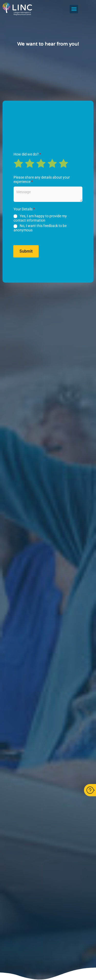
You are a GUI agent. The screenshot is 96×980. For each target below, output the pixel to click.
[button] (74, 9)
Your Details (24, 209)
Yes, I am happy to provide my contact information (40, 218)
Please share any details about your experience (42, 179)
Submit (26, 251)
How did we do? (27, 154)
